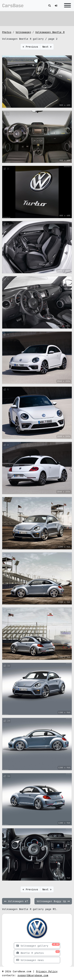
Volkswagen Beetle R (50, 32)
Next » (47, 47)
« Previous (30, 47)
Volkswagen (23, 32)
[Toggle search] (50, 6)
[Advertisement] (37, 18)
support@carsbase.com (33, 975)
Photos (7, 32)
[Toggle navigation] (67, 6)
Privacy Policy (47, 971)
